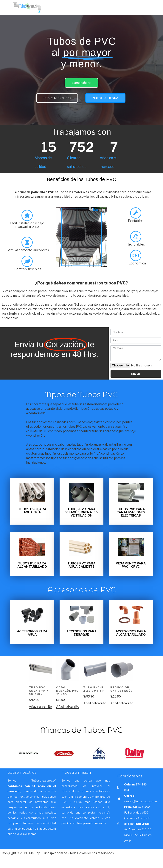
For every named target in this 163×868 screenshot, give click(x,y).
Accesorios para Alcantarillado (131, 633)
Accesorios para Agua (32, 633)
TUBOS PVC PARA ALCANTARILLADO (32, 565)
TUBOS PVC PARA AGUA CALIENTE (81, 565)
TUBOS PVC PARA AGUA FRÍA (32, 511)
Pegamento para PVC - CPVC (131, 565)
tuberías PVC (122, 291)
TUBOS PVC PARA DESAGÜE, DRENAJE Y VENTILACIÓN (81, 512)
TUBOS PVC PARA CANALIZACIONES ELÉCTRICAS (131, 512)
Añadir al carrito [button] (40, 707)
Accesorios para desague (81, 633)
